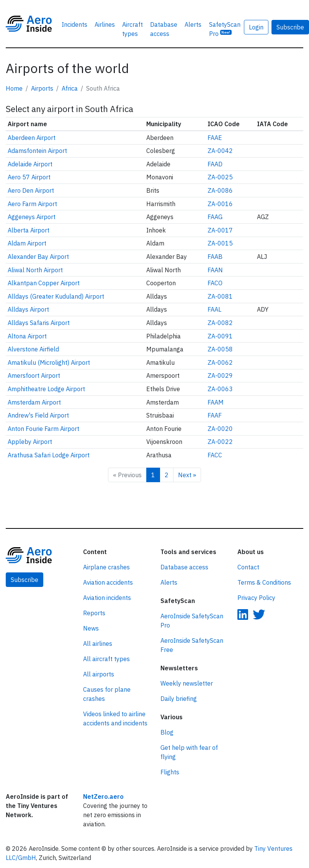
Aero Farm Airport (32, 204)
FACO (215, 283)
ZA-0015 (220, 243)
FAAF (215, 415)
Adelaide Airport (30, 164)
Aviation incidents (107, 598)
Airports (42, 88)
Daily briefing (179, 699)
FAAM (216, 402)
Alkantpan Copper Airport (44, 283)
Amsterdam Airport (34, 402)
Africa (70, 88)
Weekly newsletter (187, 683)
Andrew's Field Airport (38, 415)
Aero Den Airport (31, 190)
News (91, 628)
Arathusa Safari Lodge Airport (49, 455)
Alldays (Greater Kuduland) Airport (56, 296)
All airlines (98, 644)
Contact (248, 567)
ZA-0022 (220, 442)
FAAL (214, 309)
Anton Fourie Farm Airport (43, 429)
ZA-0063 (220, 389)
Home (14, 88)
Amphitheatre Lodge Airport (46, 389)
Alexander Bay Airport (38, 257)
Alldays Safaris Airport (39, 323)
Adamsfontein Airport (37, 151)
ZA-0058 (220, 349)
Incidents (74, 24)
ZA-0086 (220, 190)
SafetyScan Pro (225, 29)
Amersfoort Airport (34, 375)
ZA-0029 (220, 375)
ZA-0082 (220, 323)
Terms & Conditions (264, 582)
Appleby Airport (30, 442)
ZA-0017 (220, 230)
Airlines (105, 24)
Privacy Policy (256, 598)
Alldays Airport (28, 309)
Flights (170, 772)
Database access (164, 29)
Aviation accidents (108, 582)
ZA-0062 (220, 362)
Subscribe (25, 580)
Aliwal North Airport (35, 270)
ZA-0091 (220, 336)
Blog (167, 732)
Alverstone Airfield (33, 349)
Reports (94, 613)
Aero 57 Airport (29, 177)
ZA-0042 (220, 151)
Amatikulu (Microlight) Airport (49, 362)
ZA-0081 (220, 296)
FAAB (215, 257)
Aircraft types (132, 29)
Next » (187, 475)
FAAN (215, 270)
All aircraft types (106, 659)
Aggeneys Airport (32, 217)
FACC (215, 455)
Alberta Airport (29, 230)
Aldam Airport (27, 243)
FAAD (215, 164)
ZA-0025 (220, 177)
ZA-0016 (220, 204)
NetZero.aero (103, 796)
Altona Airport (27, 336)
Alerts (193, 24)
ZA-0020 (220, 429)
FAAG (215, 217)
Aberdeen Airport (32, 138)
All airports (99, 674)
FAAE (215, 138)
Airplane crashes (106, 567)
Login (256, 27)
